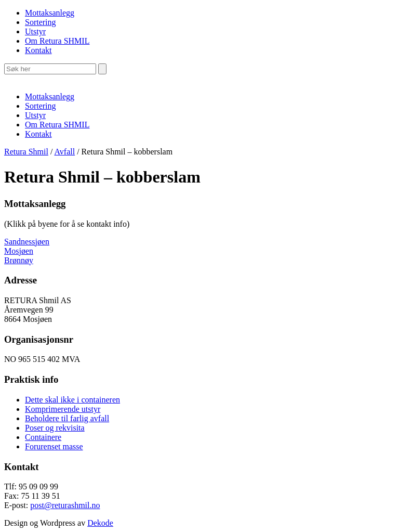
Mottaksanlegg (50, 13)
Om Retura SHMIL (57, 41)
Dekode (100, 523)
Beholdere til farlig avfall (67, 418)
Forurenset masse (54, 446)
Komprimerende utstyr (63, 409)
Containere (43, 437)
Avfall (64, 152)
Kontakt (38, 50)
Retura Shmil (26, 152)
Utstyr (35, 31)
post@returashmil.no (65, 505)
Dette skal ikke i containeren (72, 400)
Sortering (41, 22)
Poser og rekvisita (55, 428)
